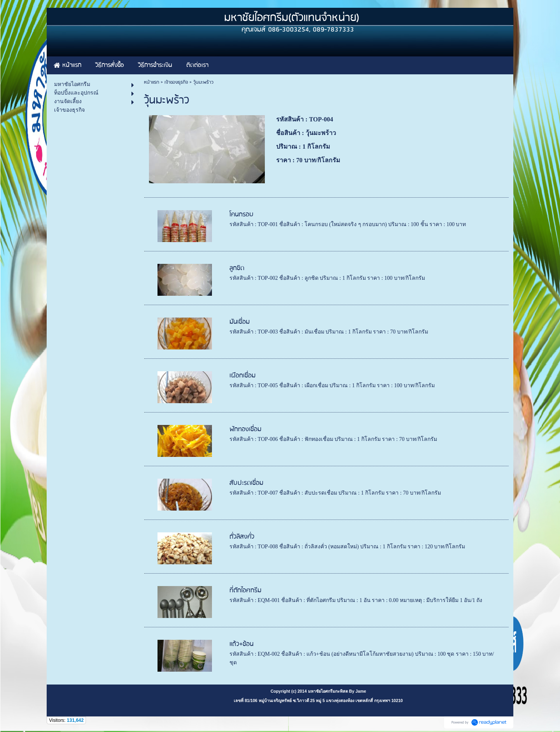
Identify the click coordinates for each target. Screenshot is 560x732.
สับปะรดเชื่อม (246, 483)
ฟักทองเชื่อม (245, 429)
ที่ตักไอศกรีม (245, 591)
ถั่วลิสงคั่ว (242, 537)
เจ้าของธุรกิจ (176, 82)
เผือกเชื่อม (242, 376)
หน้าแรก (151, 82)
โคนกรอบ (241, 215)
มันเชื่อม (240, 322)
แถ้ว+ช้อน (241, 644)
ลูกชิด (237, 268)
